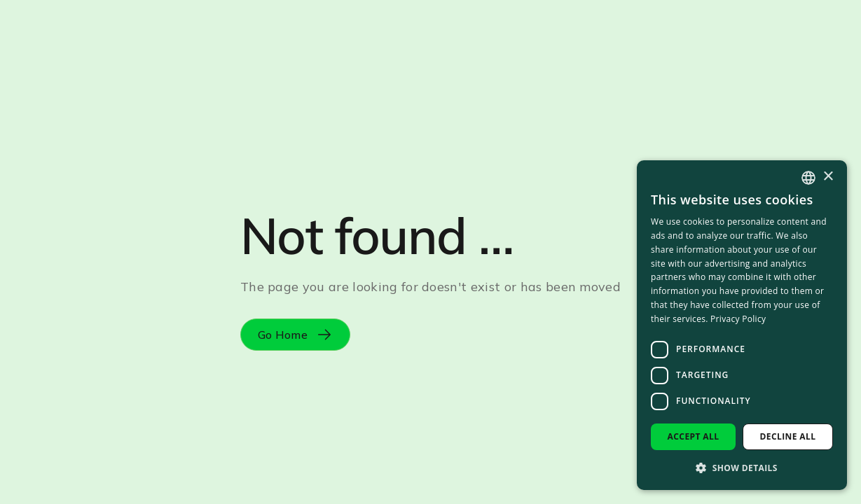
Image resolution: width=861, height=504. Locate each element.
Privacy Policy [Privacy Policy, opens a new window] (738, 319)
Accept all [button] (694, 436)
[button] (742, 468)
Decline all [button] (788, 436)
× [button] (828, 177)
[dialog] (742, 325)
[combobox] (808, 178)
